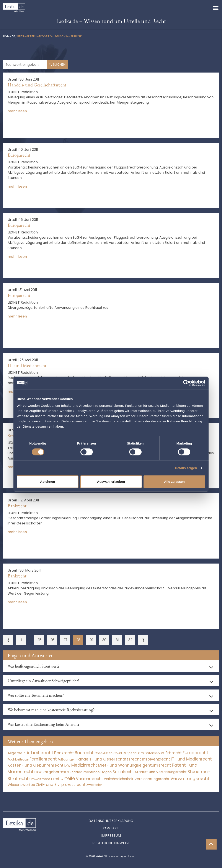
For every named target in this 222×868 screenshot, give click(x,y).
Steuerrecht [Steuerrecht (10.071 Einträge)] (200, 772)
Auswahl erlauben (111, 482)
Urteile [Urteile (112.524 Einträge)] (68, 778)
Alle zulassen (174, 482)
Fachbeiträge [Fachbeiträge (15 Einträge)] (18, 759)
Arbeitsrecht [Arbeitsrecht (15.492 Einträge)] (40, 753)
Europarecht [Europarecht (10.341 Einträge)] (195, 753)
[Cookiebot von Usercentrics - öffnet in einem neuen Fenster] (186, 383)
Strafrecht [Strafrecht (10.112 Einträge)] (18, 779)
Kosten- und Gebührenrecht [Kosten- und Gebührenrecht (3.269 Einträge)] (36, 765)
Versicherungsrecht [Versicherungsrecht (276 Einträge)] (152, 779)
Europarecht (19, 155)
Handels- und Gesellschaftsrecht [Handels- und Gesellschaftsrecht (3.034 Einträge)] (108, 759)
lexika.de (9, 36)
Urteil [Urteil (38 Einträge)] (55, 779)
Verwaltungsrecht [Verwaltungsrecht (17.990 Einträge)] (190, 779)
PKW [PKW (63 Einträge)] (38, 772)
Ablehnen (47, 482)
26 (52, 640)
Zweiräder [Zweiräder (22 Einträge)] (94, 785)
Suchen (57, 64)
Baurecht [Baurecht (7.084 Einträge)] (84, 753)
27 (65, 640)
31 (117, 640)
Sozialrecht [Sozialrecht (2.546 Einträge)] (123, 772)
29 (91, 640)
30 (104, 640)
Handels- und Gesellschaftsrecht (37, 85)
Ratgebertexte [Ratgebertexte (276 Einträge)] (56, 772)
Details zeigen (186, 468)
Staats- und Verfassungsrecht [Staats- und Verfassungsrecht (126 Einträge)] (161, 772)
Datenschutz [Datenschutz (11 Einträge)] (155, 753)
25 (39, 640)
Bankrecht (17, 506)
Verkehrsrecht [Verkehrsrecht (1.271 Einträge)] (89, 779)
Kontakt (111, 828)
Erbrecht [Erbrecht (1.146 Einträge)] (174, 753)
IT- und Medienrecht (27, 365)
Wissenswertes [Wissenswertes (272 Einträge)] (21, 785)
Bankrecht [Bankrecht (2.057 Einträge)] (64, 753)
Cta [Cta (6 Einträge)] (141, 753)
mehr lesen (17, 111)
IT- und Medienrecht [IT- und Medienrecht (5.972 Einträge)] (191, 759)
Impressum (111, 836)
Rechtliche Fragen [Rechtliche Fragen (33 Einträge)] (97, 772)
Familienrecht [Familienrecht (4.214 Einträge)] (43, 759)
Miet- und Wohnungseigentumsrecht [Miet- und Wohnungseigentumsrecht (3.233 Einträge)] (135, 765)
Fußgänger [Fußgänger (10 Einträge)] (66, 759)
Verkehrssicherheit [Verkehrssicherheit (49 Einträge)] (119, 779)
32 (130, 640)
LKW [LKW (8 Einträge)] (67, 765)
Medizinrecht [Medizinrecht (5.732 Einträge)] (84, 765)
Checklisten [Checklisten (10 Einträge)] (104, 753)
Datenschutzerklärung (111, 821)
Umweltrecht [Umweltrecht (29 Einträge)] (40, 779)
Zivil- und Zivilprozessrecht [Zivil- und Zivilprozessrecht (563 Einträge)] (61, 785)
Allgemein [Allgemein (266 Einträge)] (17, 753)
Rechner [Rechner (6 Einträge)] (76, 772)
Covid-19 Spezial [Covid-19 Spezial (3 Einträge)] (125, 753)
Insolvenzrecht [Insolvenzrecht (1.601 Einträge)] (156, 759)
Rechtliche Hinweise (111, 843)
